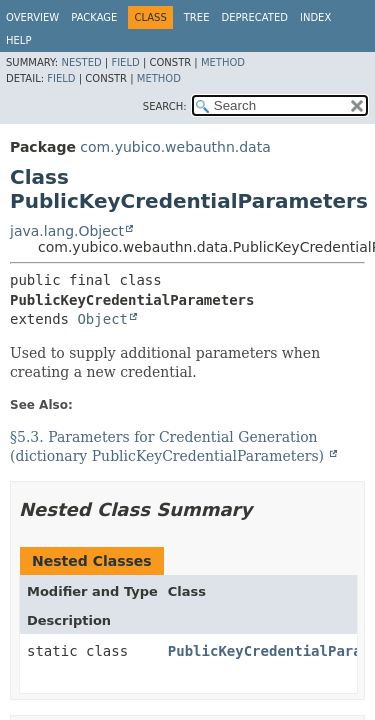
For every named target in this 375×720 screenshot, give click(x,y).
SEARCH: (165, 106)
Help (18, 40)
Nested (81, 62)
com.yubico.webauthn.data (175, 147)
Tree (197, 17)
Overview (32, 17)
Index (315, 17)
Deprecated (254, 17)
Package (94, 17)
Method (223, 62)
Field (125, 62)
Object (102, 319)
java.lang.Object (67, 231)
